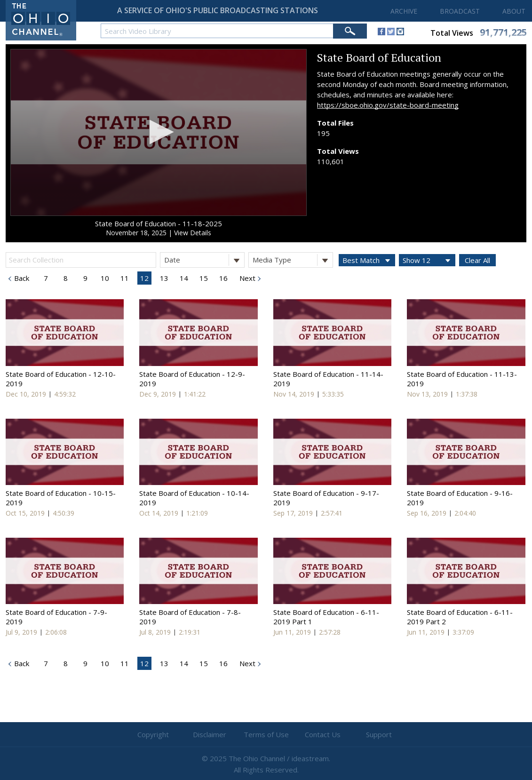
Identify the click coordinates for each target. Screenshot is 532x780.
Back (21, 278)
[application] (159, 133)
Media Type (293, 260)
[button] (159, 132)
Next (246, 278)
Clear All (477, 260)
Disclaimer (210, 734)
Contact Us (323, 734)
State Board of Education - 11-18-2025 (159, 223)
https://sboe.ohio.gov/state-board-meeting (388, 105)
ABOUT (514, 11)
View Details (193, 233)
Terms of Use (266, 734)
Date (204, 260)
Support (379, 734)
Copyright (153, 734)
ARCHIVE (404, 11)
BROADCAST (460, 11)
